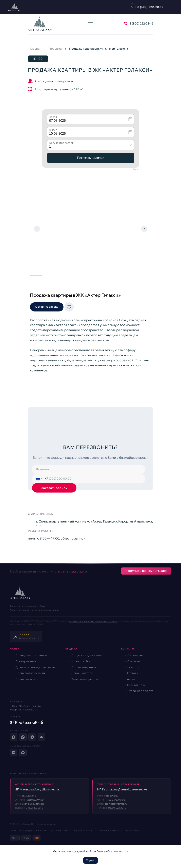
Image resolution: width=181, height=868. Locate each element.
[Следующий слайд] (144, 229)
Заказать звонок (54, 488)
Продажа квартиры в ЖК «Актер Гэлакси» (99, 49)
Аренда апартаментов (31, 655)
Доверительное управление (35, 667)
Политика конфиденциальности (28, 831)
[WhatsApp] (23, 737)
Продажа (55, 49)
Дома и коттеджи (83, 673)
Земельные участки (85, 679)
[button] (47, 307)
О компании (135, 655)
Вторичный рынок (84, 667)
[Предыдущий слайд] (37, 229)
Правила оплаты (27, 679)
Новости (133, 667)
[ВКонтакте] (14, 753)
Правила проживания (31, 673)
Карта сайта (132, 831)
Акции (131, 679)
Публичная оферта (140, 691)
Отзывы (132, 673)
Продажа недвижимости (88, 655)
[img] (125, 23)
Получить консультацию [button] (146, 571)
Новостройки (81, 661)
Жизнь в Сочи (136, 685)
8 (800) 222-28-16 (141, 23)
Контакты (134, 661)
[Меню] (170, 7)
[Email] (41, 737)
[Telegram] (32, 737)
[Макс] (14, 737)
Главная (36, 49)
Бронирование (26, 661)
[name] (89, 469)
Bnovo (136, 169)
